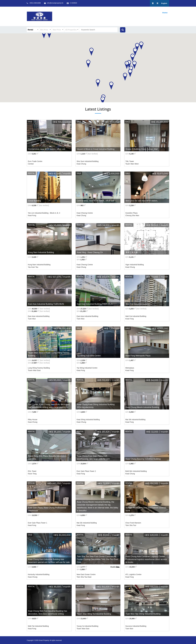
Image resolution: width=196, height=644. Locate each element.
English (164, 3)
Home (165, 13)
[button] (133, 58)
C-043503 (78, 3)
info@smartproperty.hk (57, 3)
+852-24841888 (35, 3)
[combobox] (33, 30)
